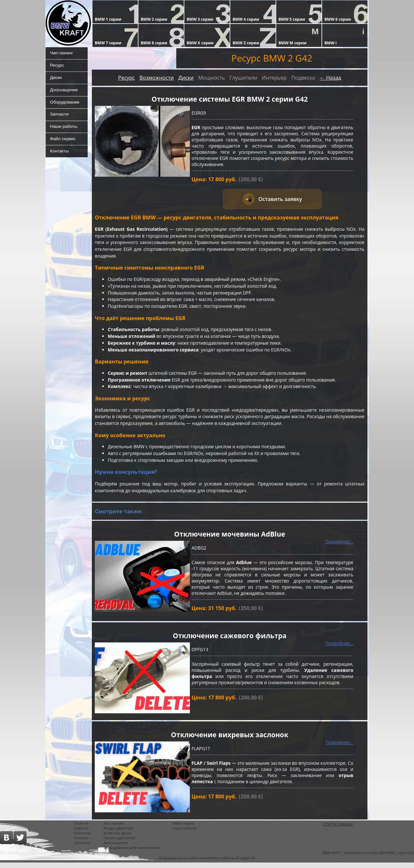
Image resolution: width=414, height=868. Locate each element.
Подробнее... (339, 546)
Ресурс (57, 66)
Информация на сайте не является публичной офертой (207, 863)
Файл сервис (63, 144)
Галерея (81, 843)
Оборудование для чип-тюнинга (132, 853)
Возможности (157, 78)
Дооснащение (64, 92)
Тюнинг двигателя (119, 843)
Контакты (59, 157)
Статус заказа (338, 829)
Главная (81, 829)
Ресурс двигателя (119, 834)
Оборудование (65, 105)
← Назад (330, 78)
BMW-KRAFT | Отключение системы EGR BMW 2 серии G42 (368, 858)
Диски (56, 79)
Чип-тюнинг (62, 53)
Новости (81, 834)
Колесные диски (118, 838)
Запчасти (59, 118)
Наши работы (64, 131)
